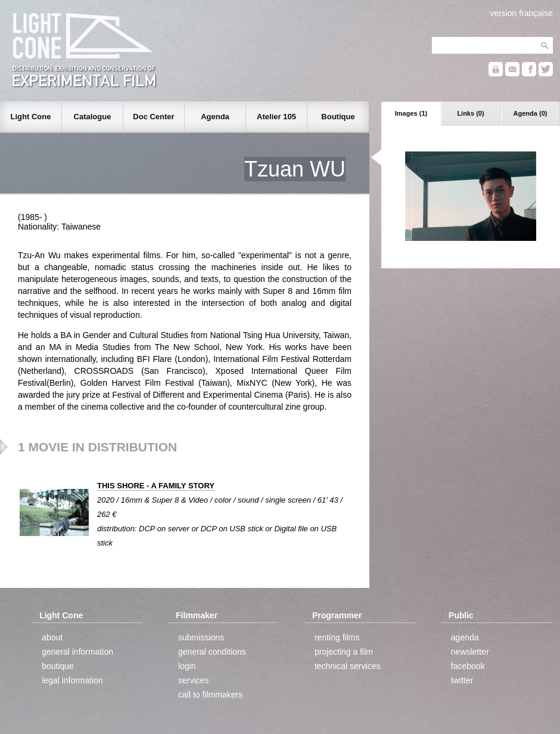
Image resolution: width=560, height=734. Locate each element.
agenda (465, 637)
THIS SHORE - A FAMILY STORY (156, 486)
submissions (201, 637)
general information (77, 652)
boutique (58, 666)
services (193, 680)
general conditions (212, 652)
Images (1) (411, 113)
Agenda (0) (531, 113)
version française (521, 13)
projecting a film (344, 652)
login (187, 666)
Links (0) (470, 113)
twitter (462, 680)
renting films (337, 637)
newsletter (470, 652)
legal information (72, 680)
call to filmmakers (210, 695)
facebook (468, 666)
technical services (348, 666)
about (52, 637)
